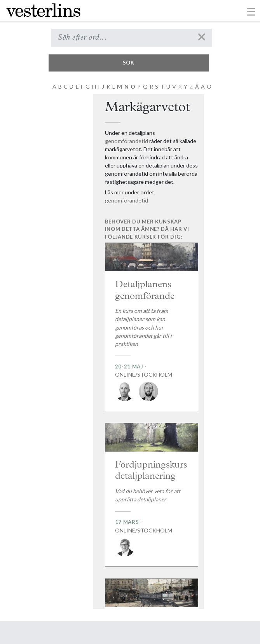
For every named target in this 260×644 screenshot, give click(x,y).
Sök (129, 63)
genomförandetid (127, 141)
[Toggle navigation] (251, 11)
